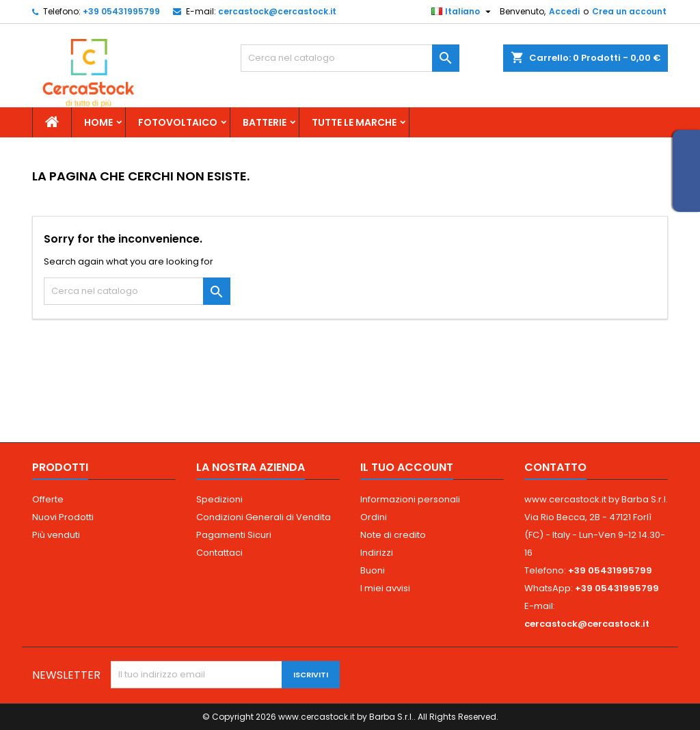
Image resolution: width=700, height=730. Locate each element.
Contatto (555, 467)
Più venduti (56, 535)
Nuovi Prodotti (63, 517)
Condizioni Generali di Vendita (264, 517)
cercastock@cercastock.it (277, 11)
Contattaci (219, 553)
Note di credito (393, 535)
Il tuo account (407, 467)
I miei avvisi (385, 588)
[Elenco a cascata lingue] (463, 12)
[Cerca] (350, 58)
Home (98, 122)
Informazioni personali (410, 499)
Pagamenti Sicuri (234, 535)
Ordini (374, 517)
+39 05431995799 (121, 11)
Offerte (48, 499)
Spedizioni (219, 499)
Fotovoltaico (178, 122)
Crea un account (629, 11)
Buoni (373, 570)
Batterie (265, 122)
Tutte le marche (354, 122)
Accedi (564, 11)
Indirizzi (377, 553)
